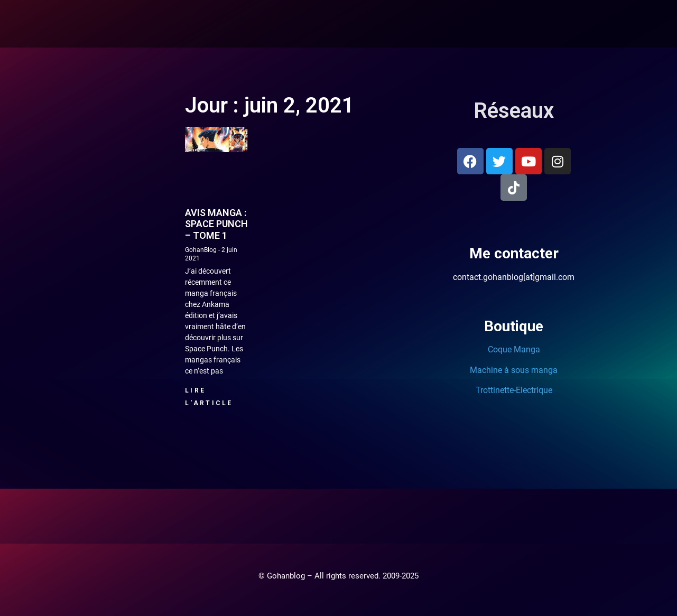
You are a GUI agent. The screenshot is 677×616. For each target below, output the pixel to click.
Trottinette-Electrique (514, 390)
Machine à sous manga (514, 370)
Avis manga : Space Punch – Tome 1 (216, 224)
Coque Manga (514, 349)
